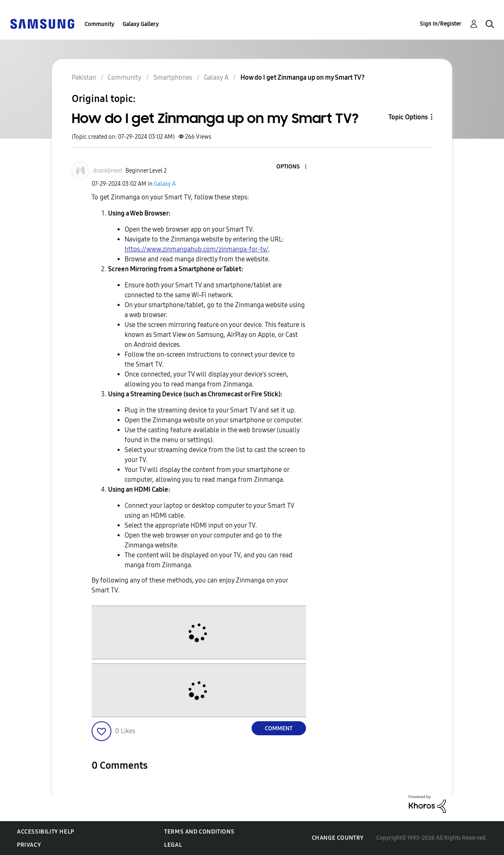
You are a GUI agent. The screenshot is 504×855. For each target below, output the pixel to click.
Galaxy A (165, 184)
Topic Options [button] (408, 117)
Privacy (29, 845)
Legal (173, 845)
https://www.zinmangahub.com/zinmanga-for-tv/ (197, 249)
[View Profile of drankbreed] (108, 171)
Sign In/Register (441, 24)
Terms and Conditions (199, 832)
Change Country (338, 838)
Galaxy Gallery (141, 24)
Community (99, 24)
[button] (292, 167)
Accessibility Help (46, 832)
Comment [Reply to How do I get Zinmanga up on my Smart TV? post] (279, 728)
